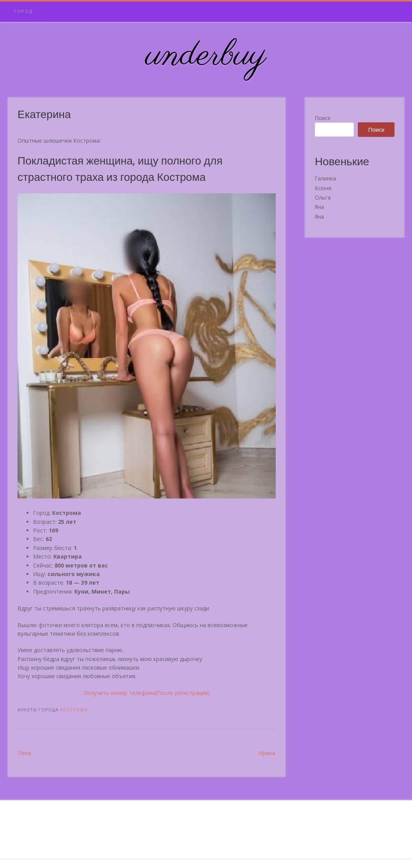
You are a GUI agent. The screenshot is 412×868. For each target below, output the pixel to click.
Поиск (323, 118)
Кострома (74, 710)
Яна (319, 207)
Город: (24, 11)
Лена (25, 753)
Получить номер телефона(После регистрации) (147, 693)
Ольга (323, 197)
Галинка (325, 178)
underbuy (206, 56)
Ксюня (323, 188)
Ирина (267, 753)
